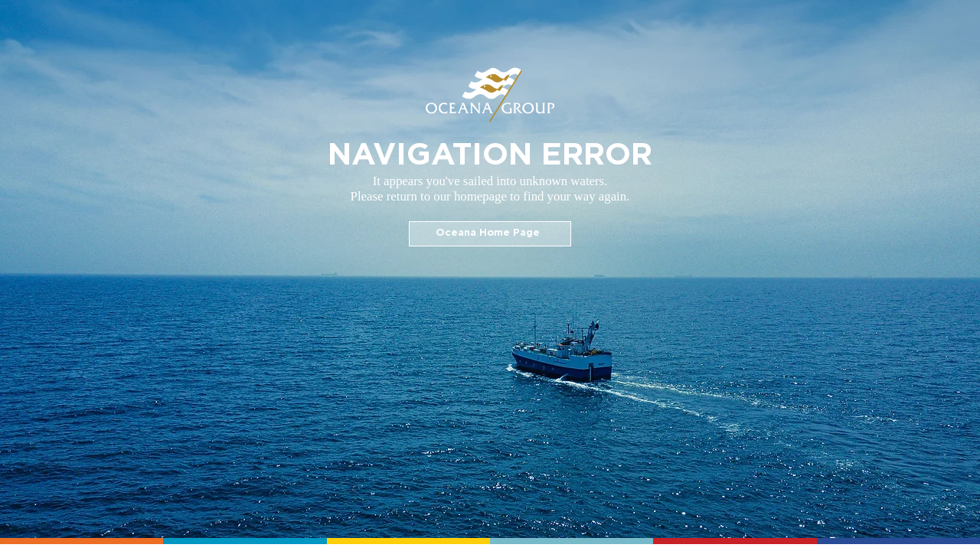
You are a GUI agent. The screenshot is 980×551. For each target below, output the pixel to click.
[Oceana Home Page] (490, 234)
